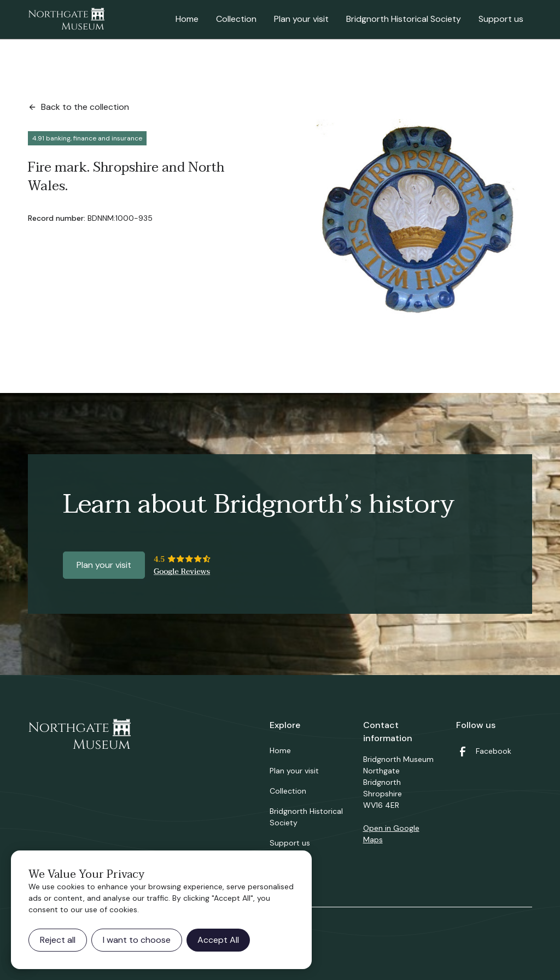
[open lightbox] (417, 216)
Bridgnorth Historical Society (404, 19)
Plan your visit (301, 19)
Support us (501, 19)
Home (187, 19)
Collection (236, 19)
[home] (66, 20)
